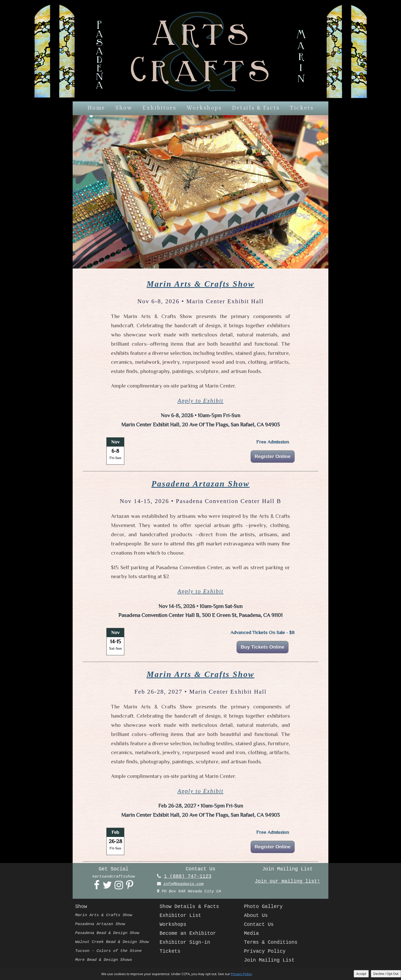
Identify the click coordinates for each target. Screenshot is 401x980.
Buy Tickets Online (263, 647)
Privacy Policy (265, 951)
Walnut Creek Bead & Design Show (112, 942)
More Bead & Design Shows (104, 960)
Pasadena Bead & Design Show (107, 933)
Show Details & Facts (189, 907)
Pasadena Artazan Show (201, 484)
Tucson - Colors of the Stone (108, 951)
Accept (361, 974)
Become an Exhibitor (188, 934)
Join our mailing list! (287, 881)
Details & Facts (256, 108)
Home (96, 108)
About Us (256, 916)
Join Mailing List (269, 960)
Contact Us (259, 925)
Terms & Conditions (271, 942)
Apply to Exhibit (200, 401)
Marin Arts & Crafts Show (201, 284)
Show (124, 108)
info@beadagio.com (183, 884)
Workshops (204, 108)
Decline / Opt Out (386, 974)
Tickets (302, 108)
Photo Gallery (263, 907)
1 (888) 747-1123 (188, 877)
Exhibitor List (180, 916)
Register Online (273, 456)
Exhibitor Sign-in (185, 942)
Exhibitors (159, 108)
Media (251, 934)
